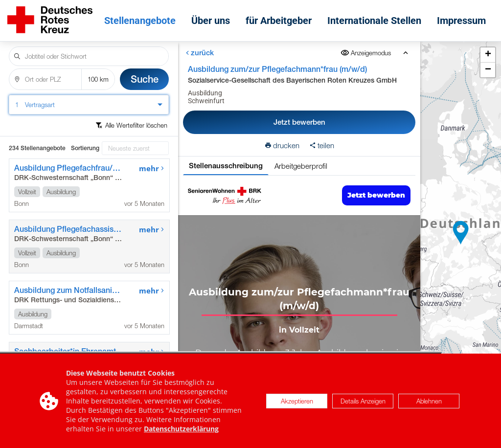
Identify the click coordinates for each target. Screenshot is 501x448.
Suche (145, 79)
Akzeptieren (297, 401)
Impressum (461, 21)
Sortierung (85, 148)
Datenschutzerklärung (181, 429)
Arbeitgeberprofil (300, 166)
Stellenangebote (140, 21)
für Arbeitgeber (279, 21)
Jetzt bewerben (299, 122)
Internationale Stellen (374, 21)
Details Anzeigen (363, 401)
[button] (461, 233)
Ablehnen (429, 401)
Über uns (211, 21)
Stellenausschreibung (225, 166)
